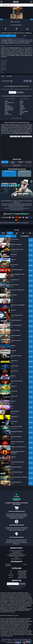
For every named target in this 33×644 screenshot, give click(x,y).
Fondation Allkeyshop (19, 641)
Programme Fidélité (22, 571)
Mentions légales (6, 639)
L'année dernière (13, 162)
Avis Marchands (22, 575)
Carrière (10, 641)
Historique (9, 76)
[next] (32, 19)
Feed (25, 36)
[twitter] (22, 643)
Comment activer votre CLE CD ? (17, 556)
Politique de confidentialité (20, 639)
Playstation (11, 575)
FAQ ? (17, 558)
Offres (3, 76)
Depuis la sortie (5, 162)
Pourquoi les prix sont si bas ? (17, 553)
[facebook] (20, 643)
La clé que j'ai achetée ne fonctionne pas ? (16, 555)
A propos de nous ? (17, 552)
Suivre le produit (17, 165)
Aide (28, 642)
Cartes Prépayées (22, 572)
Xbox (11, 573)
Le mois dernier (28, 162)
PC (11, 571)
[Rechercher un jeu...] (16, 5)
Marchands (8, 566)
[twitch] (16, 643)
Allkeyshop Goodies (22, 578)
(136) (21, 214)
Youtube (25, 564)
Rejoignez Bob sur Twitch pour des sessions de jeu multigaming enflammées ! (17, 209)
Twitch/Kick (8, 564)
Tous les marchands (17, 118)
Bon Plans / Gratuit (22, 574)
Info (8, 36)
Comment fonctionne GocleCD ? (17, 551)
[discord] (18, 643)
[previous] (1, 19)
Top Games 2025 (22, 576)
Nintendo (11, 577)
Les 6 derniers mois (20, 162)
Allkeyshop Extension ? (16, 559)
